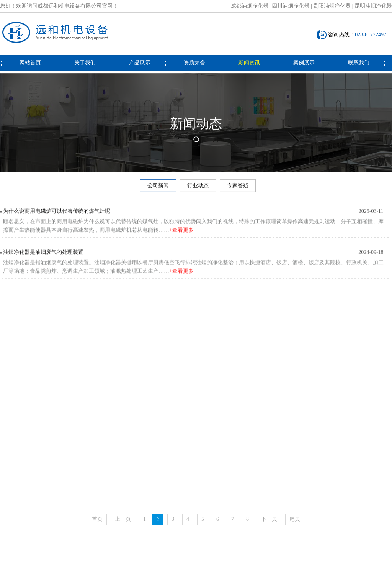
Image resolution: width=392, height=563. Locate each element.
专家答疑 (238, 187)
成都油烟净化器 (250, 6)
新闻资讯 (249, 63)
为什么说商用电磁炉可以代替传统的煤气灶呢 (57, 214)
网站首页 (30, 63)
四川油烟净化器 (291, 6)
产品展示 (140, 63)
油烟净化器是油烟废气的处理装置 (43, 256)
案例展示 (304, 63)
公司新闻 (158, 187)
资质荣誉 (194, 63)
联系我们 (359, 63)
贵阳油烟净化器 (332, 6)
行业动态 (198, 187)
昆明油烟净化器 (373, 6)
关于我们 (85, 63)
